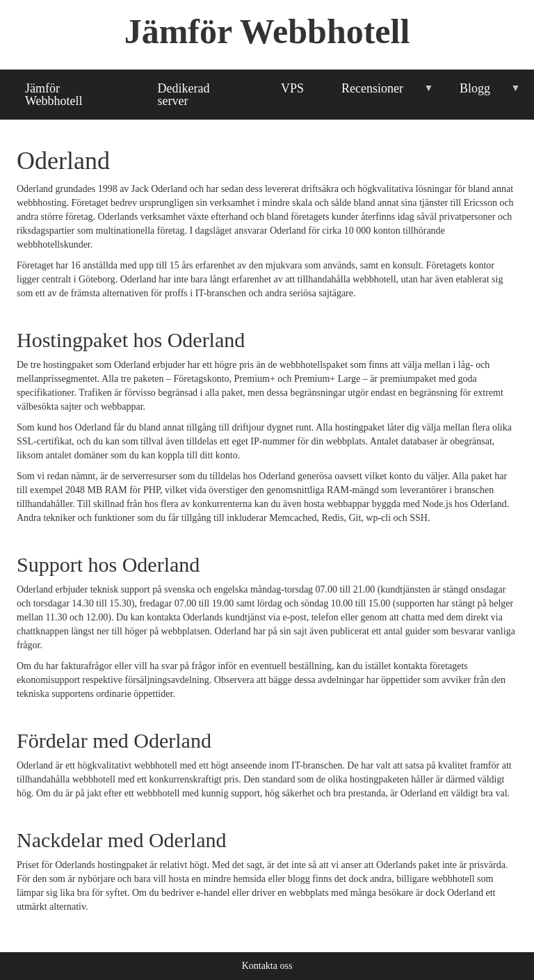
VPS (292, 88)
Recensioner (378, 94)
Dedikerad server (184, 95)
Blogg (481, 94)
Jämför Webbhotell (267, 31)
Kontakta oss (267, 966)
